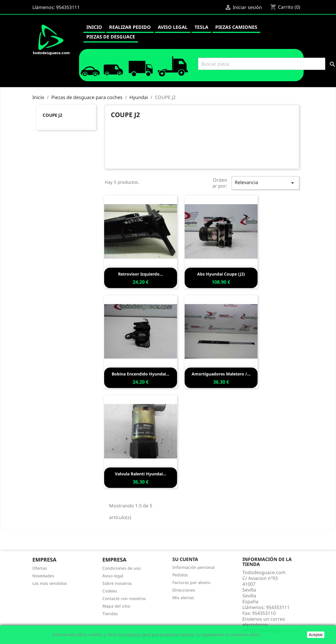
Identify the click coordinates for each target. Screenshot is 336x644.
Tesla (201, 27)
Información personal (194, 567)
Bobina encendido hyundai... (141, 374)
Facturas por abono (191, 582)
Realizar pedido (130, 27)
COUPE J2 (52, 115)
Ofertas (40, 568)
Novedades (43, 576)
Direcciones (184, 590)
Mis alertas (183, 598)
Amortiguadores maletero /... (221, 374)
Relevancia (265, 183)
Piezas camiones (236, 27)
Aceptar (316, 635)
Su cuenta (185, 559)
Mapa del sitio (116, 606)
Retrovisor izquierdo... (141, 274)
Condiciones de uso (121, 568)
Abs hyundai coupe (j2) (221, 274)
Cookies (110, 591)
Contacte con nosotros (124, 598)
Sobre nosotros (117, 583)
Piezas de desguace (111, 37)
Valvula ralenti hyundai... (141, 474)
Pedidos (180, 575)
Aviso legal (173, 27)
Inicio (94, 27)
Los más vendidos (50, 583)
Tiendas (110, 614)
